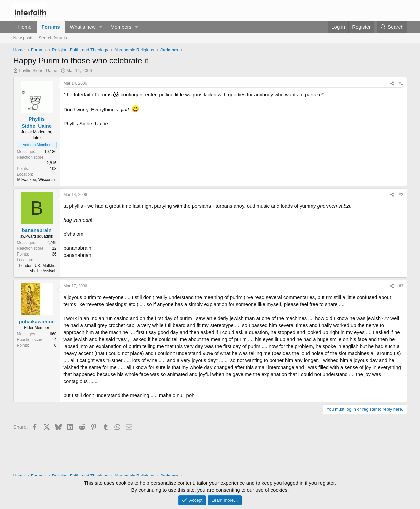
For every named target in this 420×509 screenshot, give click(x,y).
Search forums (53, 38)
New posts (24, 38)
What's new (83, 27)
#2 (401, 195)
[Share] (392, 84)
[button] (101, 27)
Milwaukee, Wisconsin (37, 180)
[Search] (392, 27)
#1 (401, 83)
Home (25, 27)
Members (121, 27)
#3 (401, 286)
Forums (51, 27)
